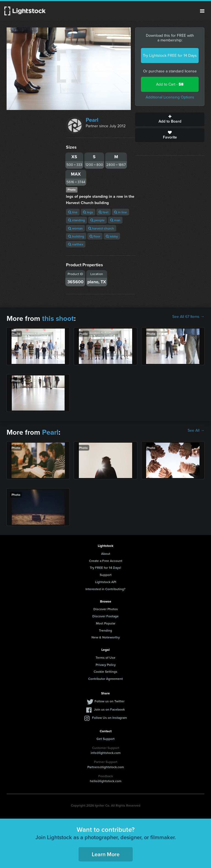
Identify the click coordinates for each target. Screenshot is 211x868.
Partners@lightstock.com (106, 767)
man (115, 220)
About (106, 554)
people (98, 220)
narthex (76, 244)
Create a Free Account (106, 561)
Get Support (105, 739)
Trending (105, 630)
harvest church (101, 228)
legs (88, 212)
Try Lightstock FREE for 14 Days (170, 56)
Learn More (106, 854)
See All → (196, 431)
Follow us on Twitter (109, 701)
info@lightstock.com (106, 753)
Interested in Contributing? (105, 589)
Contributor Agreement (105, 679)
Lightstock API (106, 582)
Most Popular (106, 623)
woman (75, 228)
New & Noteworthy (106, 637)
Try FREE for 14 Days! (105, 568)
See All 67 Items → (188, 317)
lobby (112, 236)
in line (120, 212)
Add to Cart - (170, 84)
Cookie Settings (105, 672)
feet (104, 212)
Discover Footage (105, 616)
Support (106, 575)
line (73, 212)
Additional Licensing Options (170, 97)
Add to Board (170, 119)
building (76, 236)
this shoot (58, 318)
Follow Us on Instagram (109, 718)
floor (95, 236)
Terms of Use (105, 658)
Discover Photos (106, 609)
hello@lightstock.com (106, 781)
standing (77, 220)
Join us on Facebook (109, 709)
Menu (202, 11)
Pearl (92, 120)
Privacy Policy (106, 665)
